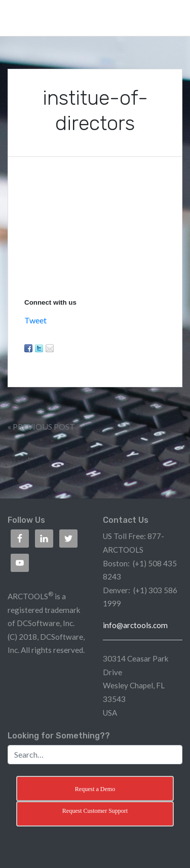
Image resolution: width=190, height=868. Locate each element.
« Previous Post (41, 426)
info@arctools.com (135, 625)
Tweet (35, 320)
